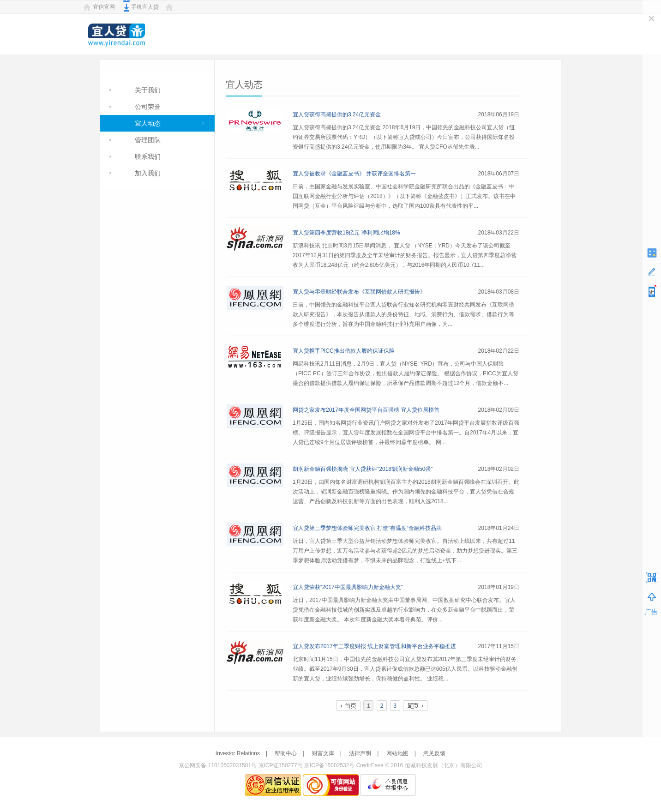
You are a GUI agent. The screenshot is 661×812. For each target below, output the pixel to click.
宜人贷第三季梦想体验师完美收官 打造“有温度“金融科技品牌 (367, 528)
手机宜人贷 (145, 7)
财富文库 (323, 753)
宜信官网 (104, 7)
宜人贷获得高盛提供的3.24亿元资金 (337, 114)
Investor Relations (238, 753)
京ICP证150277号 (281, 765)
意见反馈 (434, 753)
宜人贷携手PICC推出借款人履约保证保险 (344, 351)
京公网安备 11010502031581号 (218, 765)
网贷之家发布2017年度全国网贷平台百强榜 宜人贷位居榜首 (366, 410)
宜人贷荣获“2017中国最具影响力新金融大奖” (348, 587)
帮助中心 (286, 753)
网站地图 (397, 753)
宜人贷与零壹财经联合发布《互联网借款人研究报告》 (359, 292)
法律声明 (360, 753)
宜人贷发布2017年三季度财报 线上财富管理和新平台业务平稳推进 (374, 646)
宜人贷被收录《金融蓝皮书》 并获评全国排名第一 (354, 174)
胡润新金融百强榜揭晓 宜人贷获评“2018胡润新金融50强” (363, 469)
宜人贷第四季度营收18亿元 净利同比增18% (346, 233)
